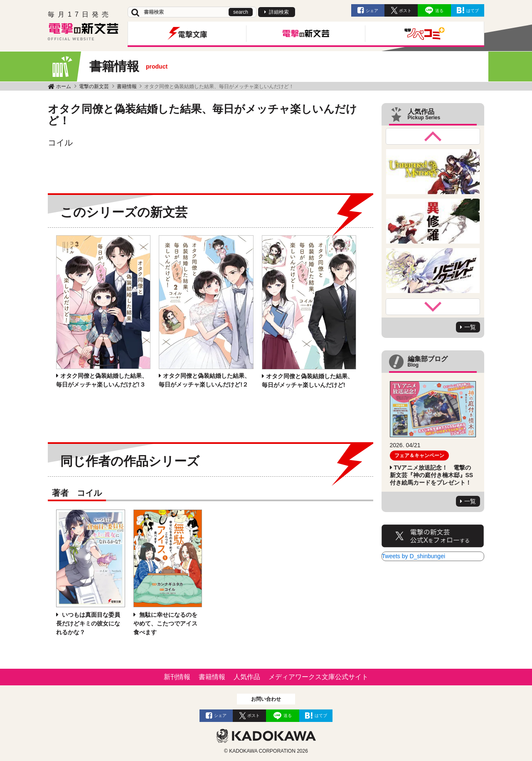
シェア (372, 11)
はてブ (473, 11)
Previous (433, 136)
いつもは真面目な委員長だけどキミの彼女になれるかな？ (88, 623)
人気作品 (247, 677)
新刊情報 (177, 677)
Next (433, 307)
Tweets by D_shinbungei (414, 556)
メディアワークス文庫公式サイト (318, 677)
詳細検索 (279, 12)
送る (439, 11)
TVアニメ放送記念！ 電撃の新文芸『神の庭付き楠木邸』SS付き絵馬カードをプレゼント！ (432, 475)
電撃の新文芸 (94, 86)
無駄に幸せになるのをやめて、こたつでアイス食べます (165, 623)
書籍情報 (127, 86)
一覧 (470, 327)
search (241, 12)
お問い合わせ (266, 699)
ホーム (64, 86)
